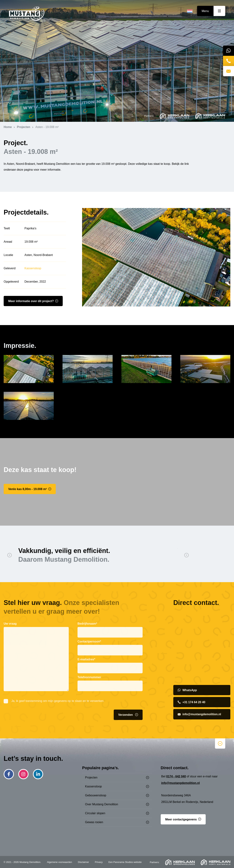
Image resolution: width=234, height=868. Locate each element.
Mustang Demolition (27, 14)
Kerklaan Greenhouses (174, 116)
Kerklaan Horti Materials (210, 116)
